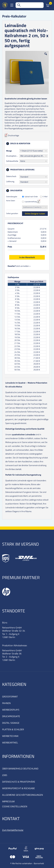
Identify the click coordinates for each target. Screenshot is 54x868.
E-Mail (45, 197)
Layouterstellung (31, 202)
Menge (9, 151)
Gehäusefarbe (12, 161)
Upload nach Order (31, 197)
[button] (46, 56)
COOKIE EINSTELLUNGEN (15, 806)
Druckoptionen (12, 156)
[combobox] (30, 5)
